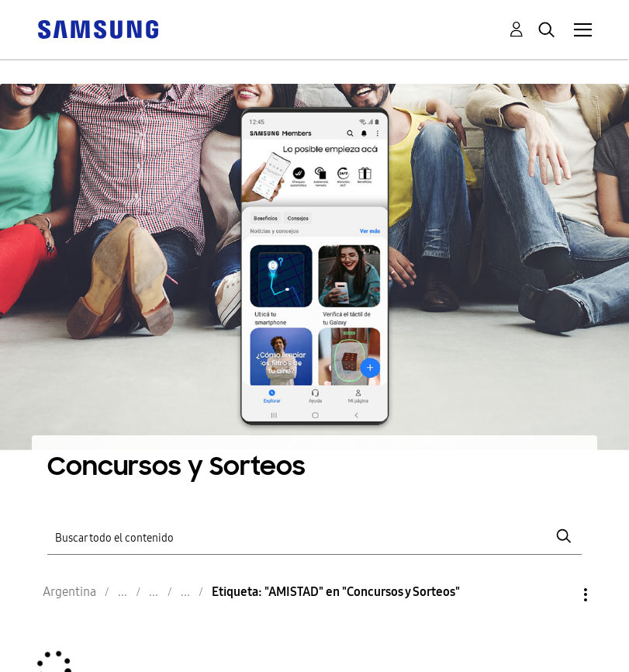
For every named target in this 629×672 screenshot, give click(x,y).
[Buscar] (315, 537)
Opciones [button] (559, 595)
